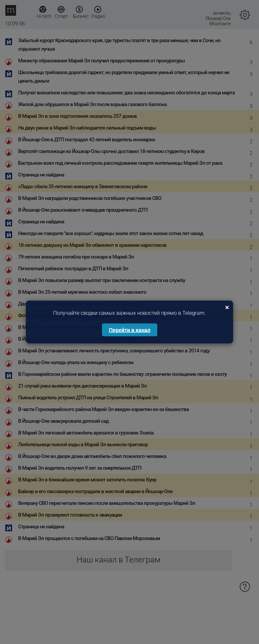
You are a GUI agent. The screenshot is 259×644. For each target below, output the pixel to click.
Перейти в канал (130, 330)
